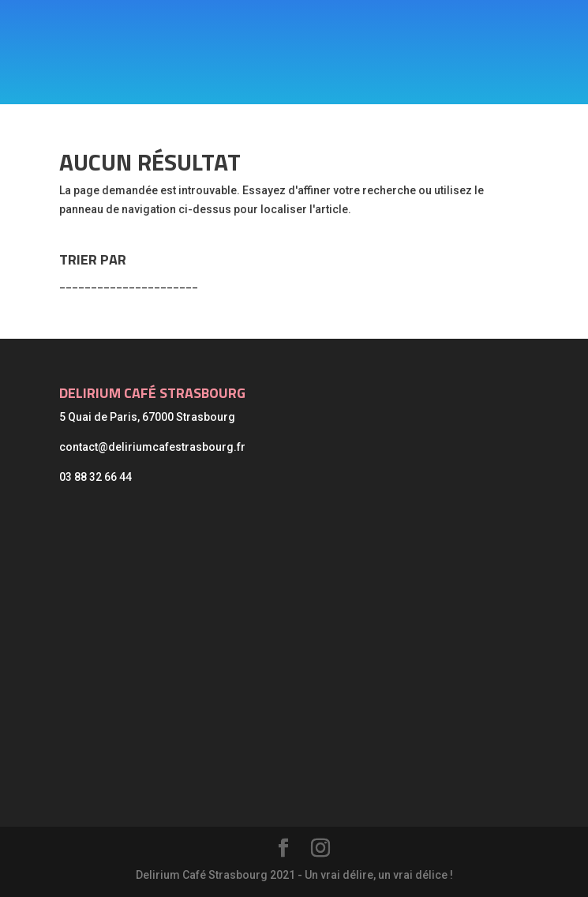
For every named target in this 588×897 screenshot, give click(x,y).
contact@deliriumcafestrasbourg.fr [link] (152, 447)
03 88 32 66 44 (96, 477)
